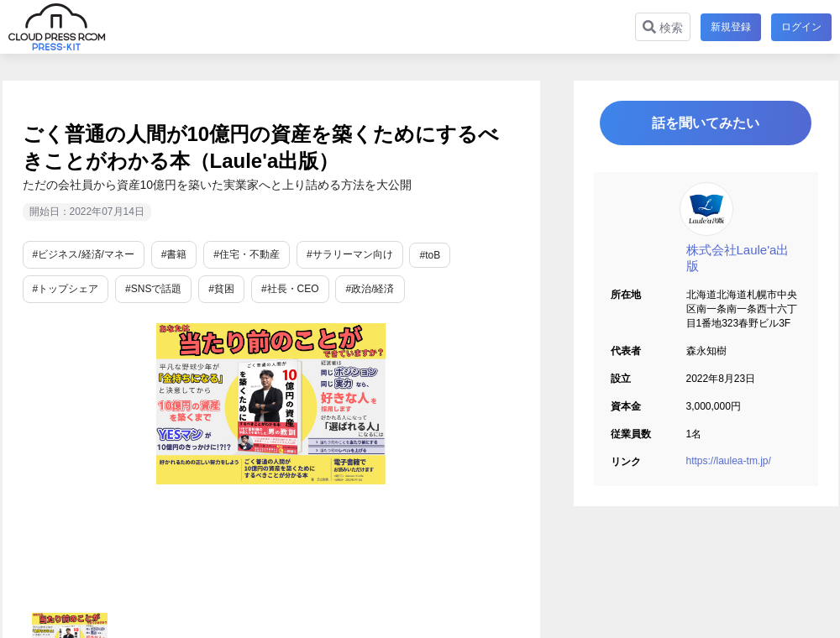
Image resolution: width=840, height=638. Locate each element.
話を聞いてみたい (706, 123)
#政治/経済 (370, 289)
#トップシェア (66, 289)
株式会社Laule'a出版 (738, 258)
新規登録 (731, 27)
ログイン (801, 27)
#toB (430, 255)
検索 (663, 27)
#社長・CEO (290, 289)
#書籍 (174, 254)
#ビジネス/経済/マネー (84, 254)
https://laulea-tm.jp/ (729, 461)
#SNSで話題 (153, 289)
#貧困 (221, 289)
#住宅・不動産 (247, 254)
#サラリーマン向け (350, 254)
